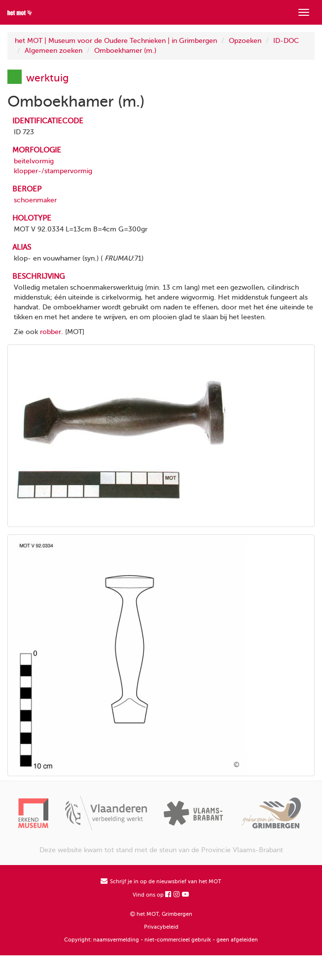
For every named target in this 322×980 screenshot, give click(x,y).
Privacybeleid (161, 927)
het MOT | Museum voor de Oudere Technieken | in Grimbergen (116, 41)
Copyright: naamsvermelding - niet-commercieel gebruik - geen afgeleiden (161, 940)
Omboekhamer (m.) (125, 51)
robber (51, 332)
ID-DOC (286, 41)
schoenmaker (35, 200)
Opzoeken (245, 41)
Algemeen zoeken (54, 51)
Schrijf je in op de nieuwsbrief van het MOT (161, 882)
